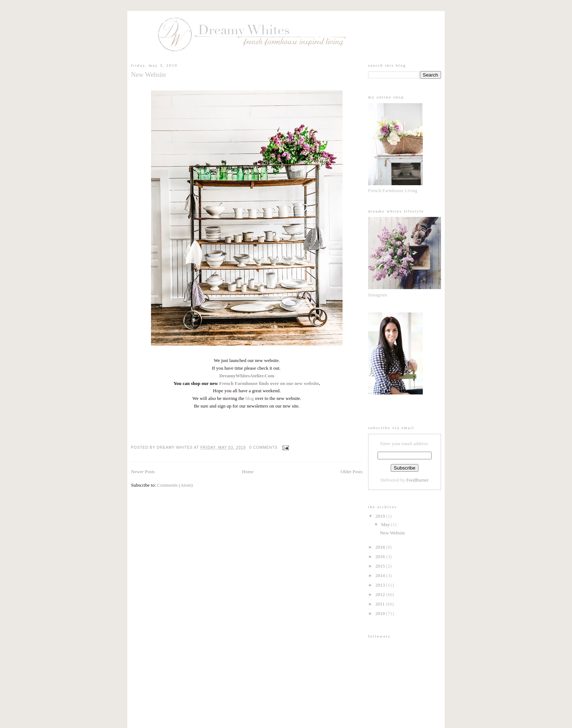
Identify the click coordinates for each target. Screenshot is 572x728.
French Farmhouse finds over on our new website (269, 383)
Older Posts (352, 472)
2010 (381, 613)
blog (250, 398)
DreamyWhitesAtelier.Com (247, 376)
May (386, 524)
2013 (381, 585)
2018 (381, 547)
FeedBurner (418, 480)
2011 (381, 604)
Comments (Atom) (175, 485)
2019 (381, 516)
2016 (381, 556)
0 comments (264, 447)
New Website (149, 75)
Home (248, 472)
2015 (381, 566)
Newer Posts (143, 472)
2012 (381, 594)
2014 (381, 575)
